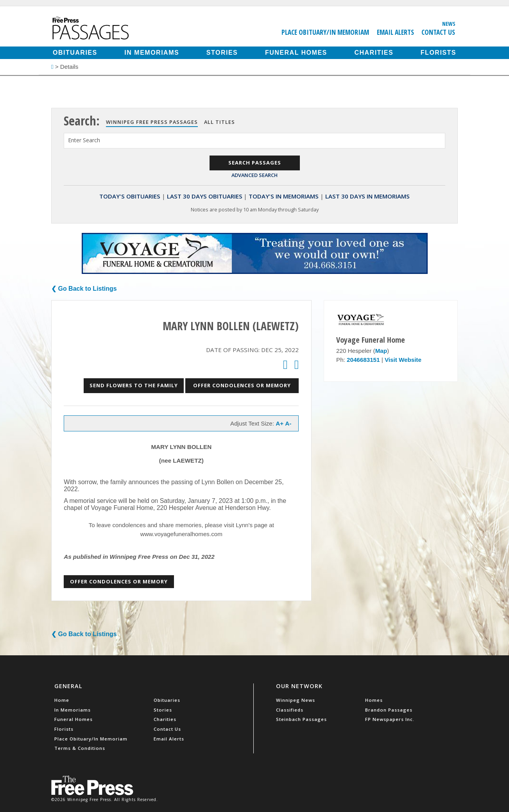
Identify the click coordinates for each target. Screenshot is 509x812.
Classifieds (290, 710)
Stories (222, 53)
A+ (280, 423)
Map (381, 351)
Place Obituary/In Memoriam (325, 32)
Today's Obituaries (130, 196)
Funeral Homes (296, 53)
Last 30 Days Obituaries (205, 196)
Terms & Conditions (80, 748)
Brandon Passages (389, 710)
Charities (374, 53)
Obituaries (75, 53)
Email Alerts (395, 32)
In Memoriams (152, 53)
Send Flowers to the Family (134, 385)
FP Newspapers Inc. (390, 719)
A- (288, 423)
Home (62, 700)
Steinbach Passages (301, 719)
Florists (438, 53)
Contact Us (438, 32)
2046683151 (363, 360)
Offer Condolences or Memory (242, 385)
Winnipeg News (296, 700)
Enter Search (84, 140)
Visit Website (403, 360)
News (449, 23)
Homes (374, 700)
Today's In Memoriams (284, 196)
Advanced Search (254, 175)
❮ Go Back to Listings (84, 289)
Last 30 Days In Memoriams (367, 196)
